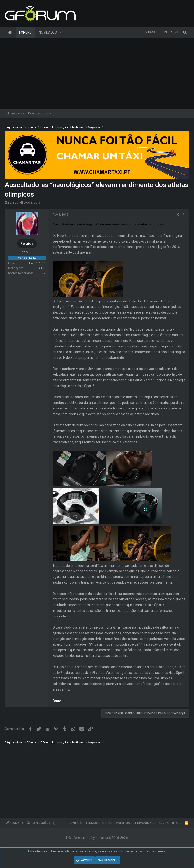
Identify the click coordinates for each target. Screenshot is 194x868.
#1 (184, 215)
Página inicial (10, 32)
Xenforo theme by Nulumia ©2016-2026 (98, 838)
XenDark (14, 823)
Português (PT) (41, 823)
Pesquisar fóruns (40, 113)
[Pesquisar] (185, 32)
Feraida (13, 203)
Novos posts (15, 113)
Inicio (177, 823)
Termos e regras (99, 823)
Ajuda (164, 823)
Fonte (57, 701)
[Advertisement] (97, 73)
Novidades (48, 32)
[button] (60, 32)
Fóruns (25, 32)
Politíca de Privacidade (136, 823)
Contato (75, 823)
